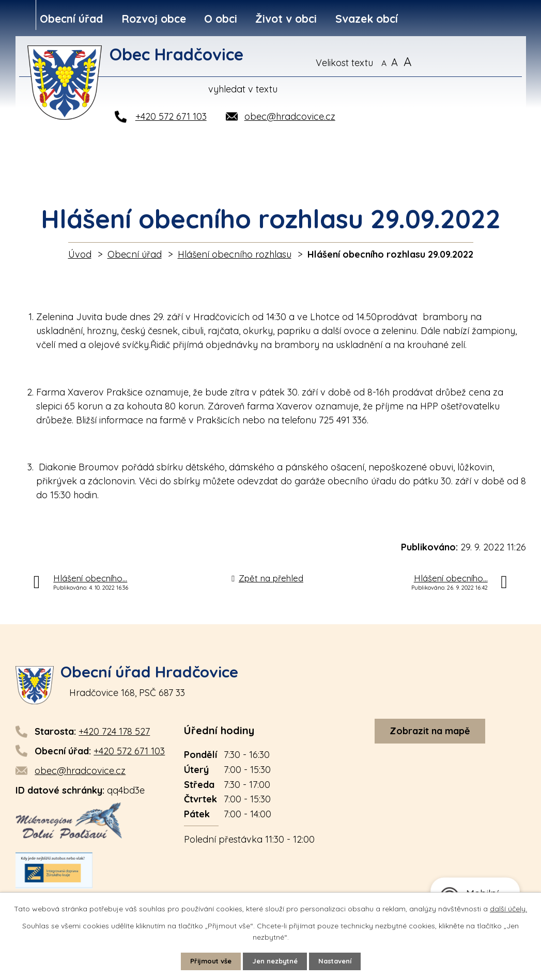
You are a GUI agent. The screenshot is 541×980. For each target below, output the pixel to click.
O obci (221, 19)
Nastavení (339, 961)
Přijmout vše (206, 961)
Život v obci (286, 19)
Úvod (80, 254)
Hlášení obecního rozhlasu (235, 254)
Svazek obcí (367, 19)
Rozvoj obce (154, 19)
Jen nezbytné (275, 961)
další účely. (508, 908)
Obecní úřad (71, 19)
